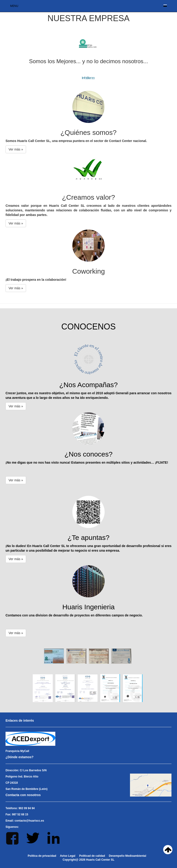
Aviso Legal (68, 856)
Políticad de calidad (92, 856)
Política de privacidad (42, 856)
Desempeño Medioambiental (127, 856)
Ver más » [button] (16, 149)
